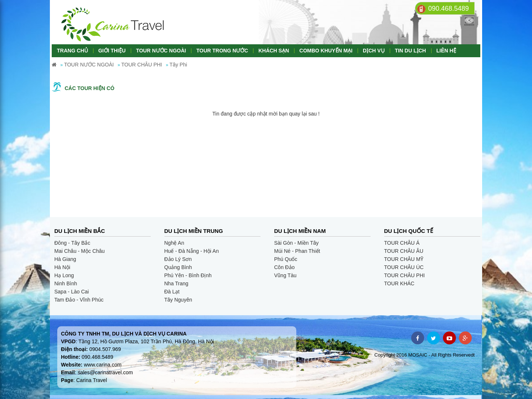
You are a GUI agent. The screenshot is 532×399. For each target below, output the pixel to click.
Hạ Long (64, 275)
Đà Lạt (172, 292)
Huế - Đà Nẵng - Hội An (192, 251)
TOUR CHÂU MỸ (404, 259)
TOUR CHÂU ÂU (404, 251)
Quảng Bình (178, 267)
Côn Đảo (284, 267)
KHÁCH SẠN (274, 51)
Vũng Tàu (285, 275)
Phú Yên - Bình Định (188, 275)
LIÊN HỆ (446, 51)
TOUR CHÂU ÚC (404, 267)
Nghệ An (174, 243)
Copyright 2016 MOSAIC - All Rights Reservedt (424, 355)
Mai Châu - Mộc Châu (79, 251)
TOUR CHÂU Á (402, 243)
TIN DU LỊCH (410, 51)
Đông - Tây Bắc (72, 243)
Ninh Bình (66, 283)
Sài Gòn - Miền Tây (296, 243)
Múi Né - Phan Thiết (297, 251)
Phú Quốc (286, 259)
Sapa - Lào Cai (71, 292)
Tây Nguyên (178, 300)
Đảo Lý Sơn (178, 259)
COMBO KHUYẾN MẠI (326, 51)
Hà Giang (65, 259)
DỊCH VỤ (374, 51)
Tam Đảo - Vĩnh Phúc (79, 300)
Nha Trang (176, 283)
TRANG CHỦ (72, 51)
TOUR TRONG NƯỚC (222, 51)
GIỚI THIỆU (112, 51)
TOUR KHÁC (399, 283)
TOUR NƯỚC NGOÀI (161, 51)
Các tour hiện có (90, 88)
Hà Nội (62, 267)
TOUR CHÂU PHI (405, 275)
